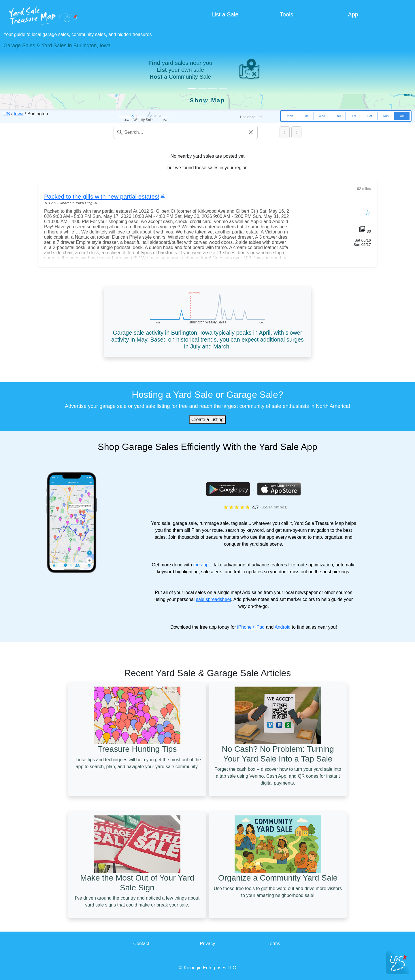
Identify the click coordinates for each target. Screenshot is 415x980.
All (402, 116)
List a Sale (225, 14)
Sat (370, 116)
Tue (306, 116)
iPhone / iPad (251, 627)
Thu (338, 116)
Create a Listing (207, 420)
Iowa (19, 114)
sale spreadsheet (214, 599)
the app (201, 565)
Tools (287, 14)
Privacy (207, 944)
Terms (274, 944)
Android (283, 627)
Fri (354, 116)
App (353, 14)
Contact (141, 944)
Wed (322, 116)
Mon (290, 116)
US (7, 114)
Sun (386, 116)
